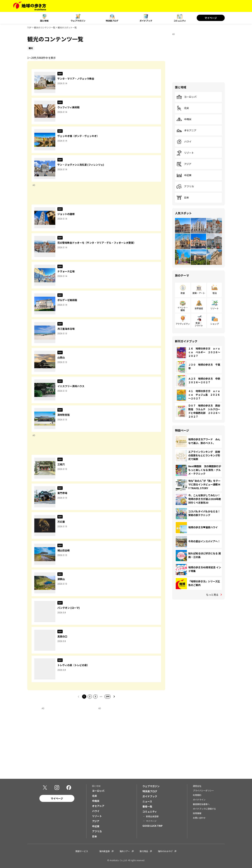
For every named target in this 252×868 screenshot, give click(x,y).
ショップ (215, 324)
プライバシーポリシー (203, 790)
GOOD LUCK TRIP (153, 826)
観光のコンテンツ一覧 (45, 27)
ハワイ (184, 142)
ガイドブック (146, 21)
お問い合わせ (199, 818)
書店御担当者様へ (201, 804)
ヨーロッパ (186, 97)
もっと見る (212, 595)
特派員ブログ (112, 21)
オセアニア (186, 130)
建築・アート (199, 293)
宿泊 (215, 293)
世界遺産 (199, 308)
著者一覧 (147, 806)
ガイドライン (199, 800)
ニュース (147, 801)
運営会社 (197, 786)
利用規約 (197, 795)
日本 (183, 198)
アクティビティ (183, 324)
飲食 (183, 293)
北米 (183, 108)
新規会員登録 (152, 816)
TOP (29, 27)
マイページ (211, 18)
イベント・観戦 (183, 309)
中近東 (184, 175)
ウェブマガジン (78, 21)
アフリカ (185, 186)
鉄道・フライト (199, 324)
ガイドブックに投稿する (204, 809)
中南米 (184, 119)
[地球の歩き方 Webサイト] (30, 6)
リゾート (185, 153)
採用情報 (197, 813)
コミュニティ (180, 21)
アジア (184, 164)
